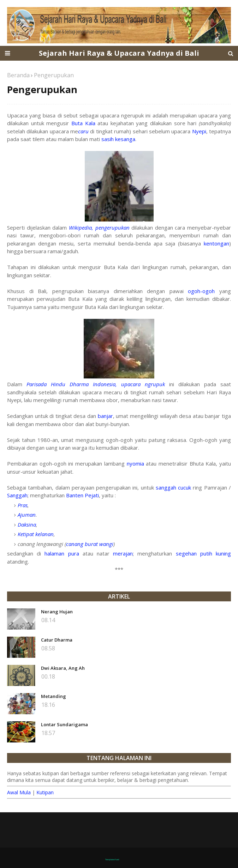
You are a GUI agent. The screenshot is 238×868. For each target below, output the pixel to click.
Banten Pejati (82, 495)
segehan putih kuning (203, 553)
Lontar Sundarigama (64, 724)
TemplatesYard (112, 860)
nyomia (135, 463)
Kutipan (45, 792)
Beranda (18, 75)
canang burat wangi (90, 544)
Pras (23, 505)
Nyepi (199, 131)
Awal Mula (19, 792)
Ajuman (27, 515)
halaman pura (62, 553)
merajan (123, 553)
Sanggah (17, 495)
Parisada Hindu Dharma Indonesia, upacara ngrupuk (96, 384)
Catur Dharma (57, 640)
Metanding (53, 696)
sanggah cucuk (173, 487)
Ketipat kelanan (36, 534)
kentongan (216, 243)
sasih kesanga (118, 139)
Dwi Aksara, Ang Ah (63, 668)
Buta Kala (83, 123)
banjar (105, 416)
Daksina (27, 524)
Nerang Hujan (57, 612)
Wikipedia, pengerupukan (99, 227)
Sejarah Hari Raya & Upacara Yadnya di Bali (119, 53)
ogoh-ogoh (201, 291)
